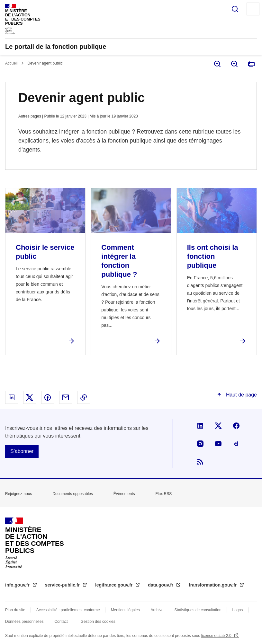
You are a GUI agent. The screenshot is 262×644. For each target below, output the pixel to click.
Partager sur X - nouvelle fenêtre (30, 397)
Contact (61, 622)
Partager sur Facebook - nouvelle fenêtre (48, 397)
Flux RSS (164, 494)
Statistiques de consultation (198, 610)
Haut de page (241, 395)
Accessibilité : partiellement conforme (68, 610)
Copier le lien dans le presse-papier (84, 397)
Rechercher (235, 9)
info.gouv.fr (18, 585)
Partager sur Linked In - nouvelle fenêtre (12, 397)
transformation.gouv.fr (213, 585)
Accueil (11, 63)
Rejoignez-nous (18, 494)
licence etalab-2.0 (217, 636)
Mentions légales (125, 610)
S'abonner (22, 451)
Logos (238, 610)
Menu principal (253, 9)
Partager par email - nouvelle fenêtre (66, 397)
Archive (157, 610)
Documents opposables (72, 494)
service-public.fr (63, 585)
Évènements (124, 494)
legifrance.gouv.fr (114, 585)
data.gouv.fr (161, 585)
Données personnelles (24, 622)
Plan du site (15, 610)
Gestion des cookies (98, 622)
